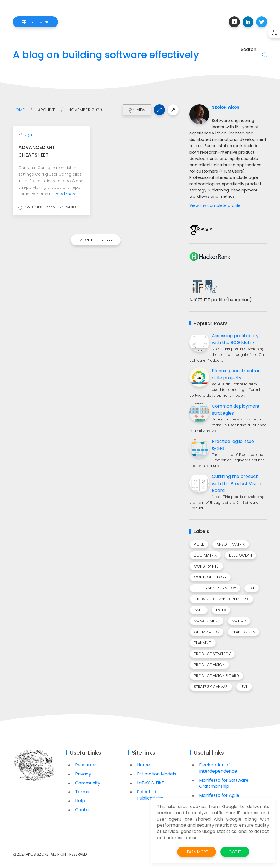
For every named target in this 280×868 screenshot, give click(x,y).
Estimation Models (157, 774)
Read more (66, 194)
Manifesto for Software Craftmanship (224, 783)
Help (80, 801)
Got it (235, 852)
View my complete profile (215, 205)
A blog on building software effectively (106, 55)
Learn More (197, 852)
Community (88, 783)
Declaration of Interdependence (218, 768)
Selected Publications (150, 795)
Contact (84, 810)
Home (19, 110)
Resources (86, 765)
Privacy (83, 774)
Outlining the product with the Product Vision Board (237, 483)
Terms (82, 792)
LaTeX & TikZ (150, 783)
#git (29, 135)
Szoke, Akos (226, 107)
